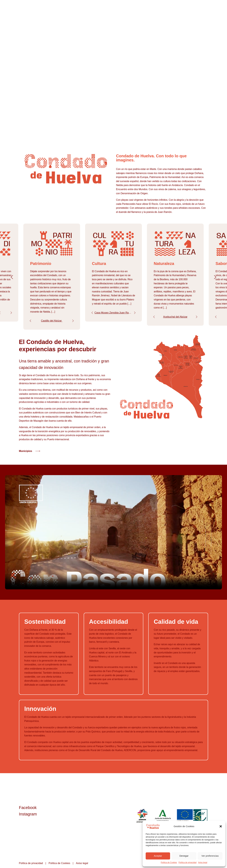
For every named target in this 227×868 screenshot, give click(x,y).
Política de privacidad (187, 862)
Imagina (152, 10)
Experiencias (186, 10)
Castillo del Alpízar (52, 322)
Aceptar (158, 856)
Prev (31, 322)
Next (11, 314)
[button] (221, 826)
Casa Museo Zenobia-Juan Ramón (114, 314)
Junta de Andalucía (163, 819)
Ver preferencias (210, 856)
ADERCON (142, 819)
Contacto (203, 10)
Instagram (28, 817)
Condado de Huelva (131, 10)
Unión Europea (192, 819)
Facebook (28, 810)
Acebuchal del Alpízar (175, 318)
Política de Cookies (169, 862)
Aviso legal (203, 862)
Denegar (184, 856)
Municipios (168, 10)
